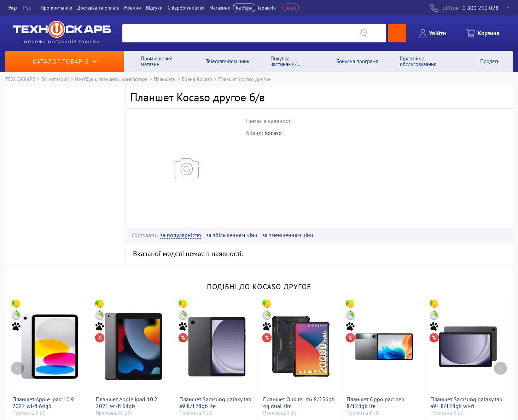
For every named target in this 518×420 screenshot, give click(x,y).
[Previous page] (18, 368)
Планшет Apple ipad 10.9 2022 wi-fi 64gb (43, 403)
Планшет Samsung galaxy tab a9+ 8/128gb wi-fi (466, 403)
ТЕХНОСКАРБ (20, 79)
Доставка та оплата (98, 8)
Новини (133, 8)
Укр (13, 8)
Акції (291, 8)
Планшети (165, 79)
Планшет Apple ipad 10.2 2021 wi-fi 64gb (127, 403)
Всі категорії (55, 79)
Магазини (220, 8)
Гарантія (267, 8)
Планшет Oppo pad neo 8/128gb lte (376, 403)
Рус (27, 8)
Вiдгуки (154, 8)
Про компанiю (56, 8)
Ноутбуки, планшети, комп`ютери (111, 79)
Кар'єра (244, 8)
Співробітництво (186, 8)
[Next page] (500, 368)
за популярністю (181, 235)
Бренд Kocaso (197, 79)
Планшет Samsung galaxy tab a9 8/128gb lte (215, 403)
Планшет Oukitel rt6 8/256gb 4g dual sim (299, 403)
